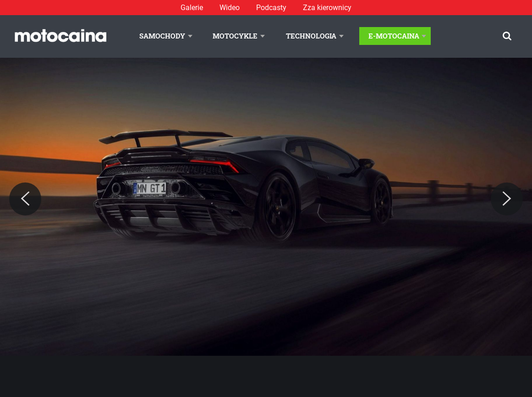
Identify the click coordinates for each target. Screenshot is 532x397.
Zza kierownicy (327, 8)
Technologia (311, 36)
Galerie (192, 8)
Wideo (230, 8)
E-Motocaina (394, 36)
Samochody (162, 36)
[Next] (507, 199)
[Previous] (25, 199)
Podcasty (271, 8)
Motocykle (235, 36)
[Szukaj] (507, 36)
